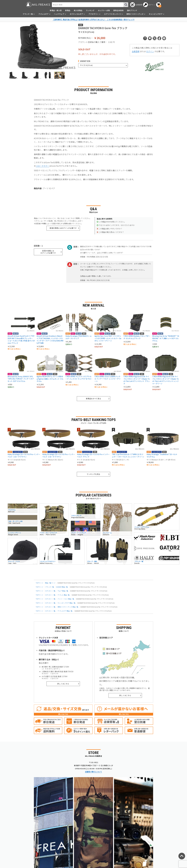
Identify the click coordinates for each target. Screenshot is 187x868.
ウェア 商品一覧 (63, 591)
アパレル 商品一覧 (64, 595)
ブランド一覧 (50, 587)
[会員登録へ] (136, 5)
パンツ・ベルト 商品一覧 (66, 599)
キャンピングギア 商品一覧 (66, 603)
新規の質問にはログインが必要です (63, 228)
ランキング (90, 10)
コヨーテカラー (43, 166)
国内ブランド (132, 10)
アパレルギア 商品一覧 (65, 611)
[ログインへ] (149, 5)
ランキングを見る (93, 474)
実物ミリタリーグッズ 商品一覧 (68, 607)
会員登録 (136, 51)
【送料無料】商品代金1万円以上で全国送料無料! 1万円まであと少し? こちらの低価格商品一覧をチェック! (93, 19)
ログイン (150, 51)
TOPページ (39, 583)
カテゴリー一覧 (50, 591)
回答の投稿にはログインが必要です (48, 252)
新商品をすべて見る (93, 399)
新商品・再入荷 (56, 10)
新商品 (68, 10)
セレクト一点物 (104, 10)
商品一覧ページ (50, 583)
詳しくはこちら (63, 684)
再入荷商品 (78, 10)
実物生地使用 (118, 10)
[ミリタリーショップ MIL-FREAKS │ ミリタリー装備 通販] (38, 5)
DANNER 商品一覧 (62, 587)
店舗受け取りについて (93, 772)
